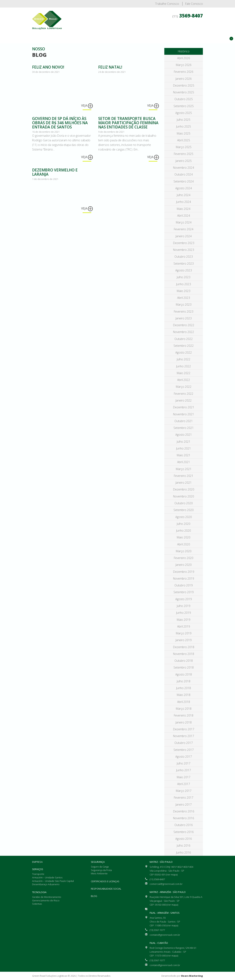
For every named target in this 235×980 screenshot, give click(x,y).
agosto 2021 (184, 435)
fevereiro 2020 (184, 558)
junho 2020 (184, 531)
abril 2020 (184, 544)
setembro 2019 (184, 592)
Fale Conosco (194, 4)
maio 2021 (184, 455)
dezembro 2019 (184, 572)
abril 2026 (184, 58)
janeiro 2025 (184, 161)
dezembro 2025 (184, 85)
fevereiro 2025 (184, 154)
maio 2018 (184, 695)
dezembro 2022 (184, 325)
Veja (87, 106)
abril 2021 (184, 462)
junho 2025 (184, 126)
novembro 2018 (184, 654)
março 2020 (184, 551)
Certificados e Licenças (184, 29)
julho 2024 (184, 195)
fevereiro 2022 (184, 394)
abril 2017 (184, 784)
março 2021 (184, 469)
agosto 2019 (184, 599)
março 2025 (184, 147)
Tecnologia (133, 29)
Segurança (154, 29)
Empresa (96, 29)
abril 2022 (184, 380)
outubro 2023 (184, 257)
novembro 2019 (184, 578)
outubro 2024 (184, 174)
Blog (94, 896)
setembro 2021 (184, 428)
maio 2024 (184, 209)
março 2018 (184, 709)
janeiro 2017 (184, 805)
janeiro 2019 (184, 640)
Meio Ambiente (99, 873)
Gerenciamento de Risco (46, 900)
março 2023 (184, 304)
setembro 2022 (184, 346)
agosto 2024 (184, 188)
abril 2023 (184, 298)
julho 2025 (184, 120)
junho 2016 (184, 852)
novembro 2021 (184, 414)
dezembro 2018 (184, 647)
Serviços (114, 29)
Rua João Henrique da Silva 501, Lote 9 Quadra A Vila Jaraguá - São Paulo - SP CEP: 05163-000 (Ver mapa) (176, 901)
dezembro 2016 (184, 811)
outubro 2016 (184, 825)
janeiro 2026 (184, 79)
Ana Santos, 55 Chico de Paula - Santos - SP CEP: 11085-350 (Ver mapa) (165, 922)
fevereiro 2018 (184, 715)
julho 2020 (184, 524)
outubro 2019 (184, 585)
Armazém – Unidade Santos (47, 877)
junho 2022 (184, 366)
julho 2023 (184, 277)
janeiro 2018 (184, 722)
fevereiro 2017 (184, 798)
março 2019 (184, 633)
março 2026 (184, 65)
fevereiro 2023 (184, 311)
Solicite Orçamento (214, 50)
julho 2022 (184, 359)
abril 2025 (184, 140)
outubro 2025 (184, 99)
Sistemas (37, 904)
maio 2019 (184, 620)
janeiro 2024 (184, 236)
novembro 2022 (184, 332)
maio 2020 (184, 537)
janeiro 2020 (184, 565)
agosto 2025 (184, 113)
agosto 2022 (184, 352)
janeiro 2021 (184, 483)
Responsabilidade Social (106, 889)
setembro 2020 (184, 510)
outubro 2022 (184, 339)
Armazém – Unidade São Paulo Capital (53, 881)
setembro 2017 (184, 750)
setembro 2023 (184, 264)
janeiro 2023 (184, 318)
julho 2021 (184, 442)
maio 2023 (184, 291)
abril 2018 (184, 702)
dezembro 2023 (184, 243)
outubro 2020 (184, 503)
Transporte (38, 874)
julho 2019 (184, 606)
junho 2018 (184, 688)
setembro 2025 (184, 106)
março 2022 (184, 387)
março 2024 (184, 222)
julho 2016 (184, 845)
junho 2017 (184, 770)
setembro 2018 (184, 667)
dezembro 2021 (184, 407)
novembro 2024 (184, 168)
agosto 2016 (184, 839)
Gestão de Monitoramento (47, 897)
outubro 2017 (184, 743)
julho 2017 (184, 763)
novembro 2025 (184, 92)
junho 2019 (184, 613)
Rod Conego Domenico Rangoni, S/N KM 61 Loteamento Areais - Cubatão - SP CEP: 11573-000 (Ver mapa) (173, 952)
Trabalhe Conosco (167, 4)
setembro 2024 (184, 181)
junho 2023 (184, 284)
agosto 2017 (184, 757)
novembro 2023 (184, 250)
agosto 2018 (184, 674)
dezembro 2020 (184, 489)
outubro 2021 (184, 421)
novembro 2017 (184, 736)
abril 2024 (184, 216)
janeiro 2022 (184, 400)
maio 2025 (184, 133)
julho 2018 (184, 681)
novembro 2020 (184, 496)
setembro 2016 (184, 832)
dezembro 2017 (184, 729)
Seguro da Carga (100, 867)
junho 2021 (184, 448)
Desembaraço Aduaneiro (46, 884)
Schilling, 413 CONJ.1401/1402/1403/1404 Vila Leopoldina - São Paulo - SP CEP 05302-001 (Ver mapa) (171, 871)
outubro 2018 (184, 661)
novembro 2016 (184, 818)
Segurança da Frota (101, 870)
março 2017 (184, 791)
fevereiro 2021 (184, 476)
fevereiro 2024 (184, 229)
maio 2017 (184, 777)
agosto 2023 (184, 270)
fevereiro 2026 (184, 72)
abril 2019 (184, 626)
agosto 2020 (184, 517)
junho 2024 (184, 202)
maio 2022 (184, 373)
